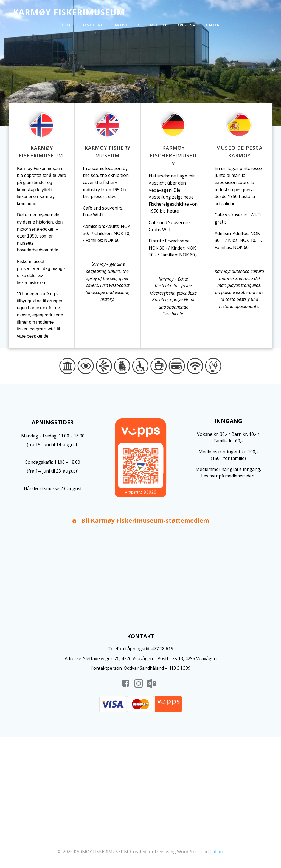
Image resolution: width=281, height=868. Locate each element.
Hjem (65, 25)
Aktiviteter (127, 25)
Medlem (158, 25)
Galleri (213, 25)
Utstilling (92, 25)
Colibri (216, 852)
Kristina (186, 25)
